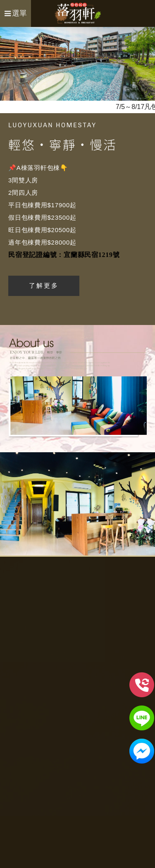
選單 (16, 13)
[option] (77, 64)
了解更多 (44, 285)
